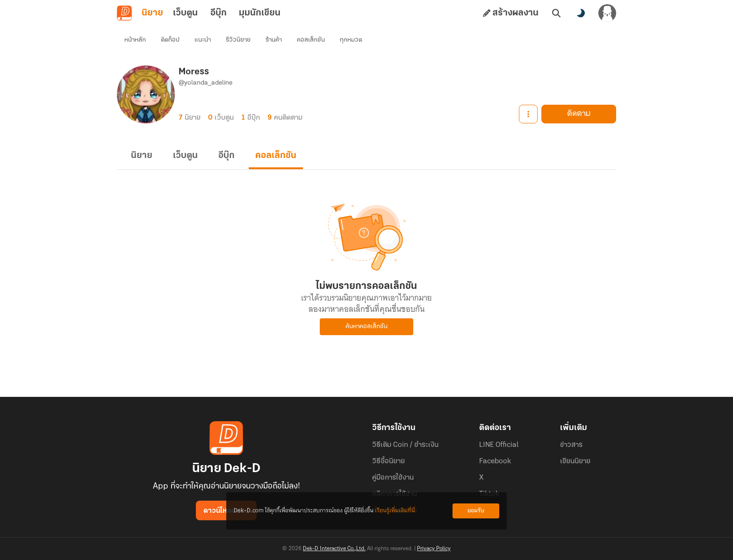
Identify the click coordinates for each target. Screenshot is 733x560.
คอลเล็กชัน (311, 40)
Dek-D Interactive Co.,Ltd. (334, 549)
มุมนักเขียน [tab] (260, 13)
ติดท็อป (170, 40)
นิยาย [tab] (152, 13)
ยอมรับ (476, 511)
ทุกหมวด (351, 40)
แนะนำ (203, 40)
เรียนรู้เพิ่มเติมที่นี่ (395, 511)
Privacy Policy (434, 549)
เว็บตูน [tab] (185, 13)
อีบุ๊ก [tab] (219, 13)
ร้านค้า (274, 40)
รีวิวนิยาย (238, 40)
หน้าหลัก (135, 40)
